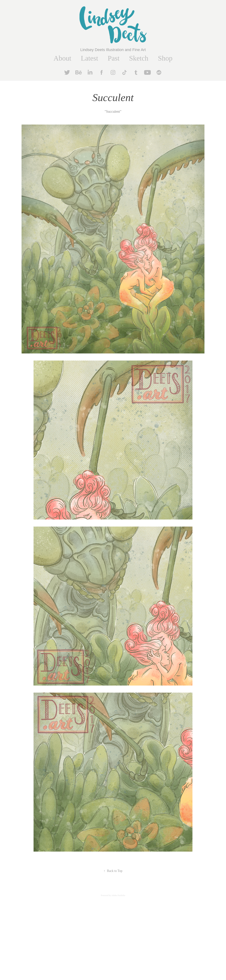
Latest (90, 58)
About (62, 58)
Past (114, 58)
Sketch (139, 58)
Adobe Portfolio (118, 895)
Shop (165, 58)
